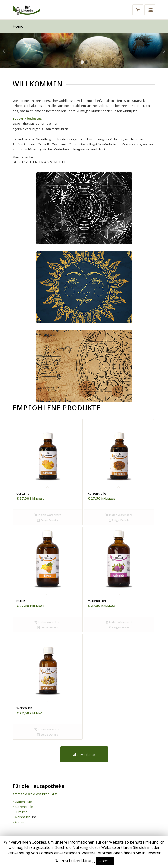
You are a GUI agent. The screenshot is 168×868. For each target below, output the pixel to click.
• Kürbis (18, 822)
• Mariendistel (23, 802)
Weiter (164, 51)
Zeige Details (48, 520)
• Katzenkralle (23, 807)
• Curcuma (20, 812)
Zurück (4, 51)
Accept (105, 861)
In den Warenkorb (48, 515)
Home (18, 26)
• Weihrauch (21, 817)
